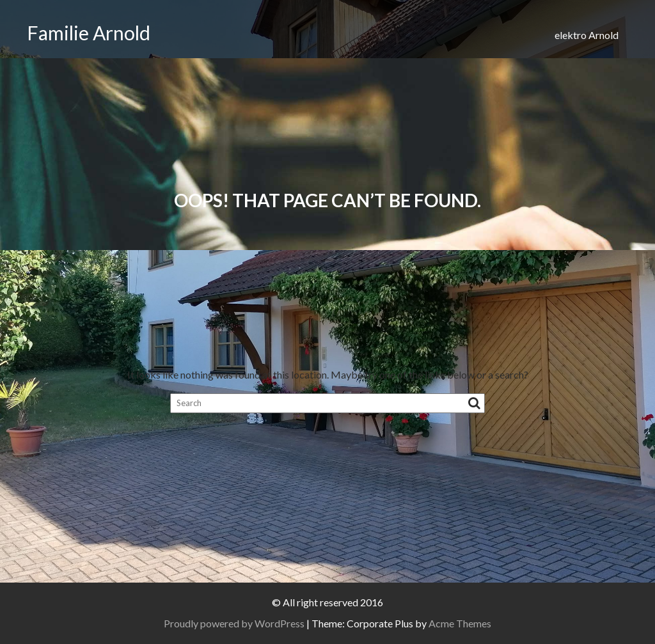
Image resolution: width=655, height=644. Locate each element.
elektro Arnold (587, 35)
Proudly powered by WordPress (234, 623)
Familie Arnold (89, 33)
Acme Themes (460, 623)
